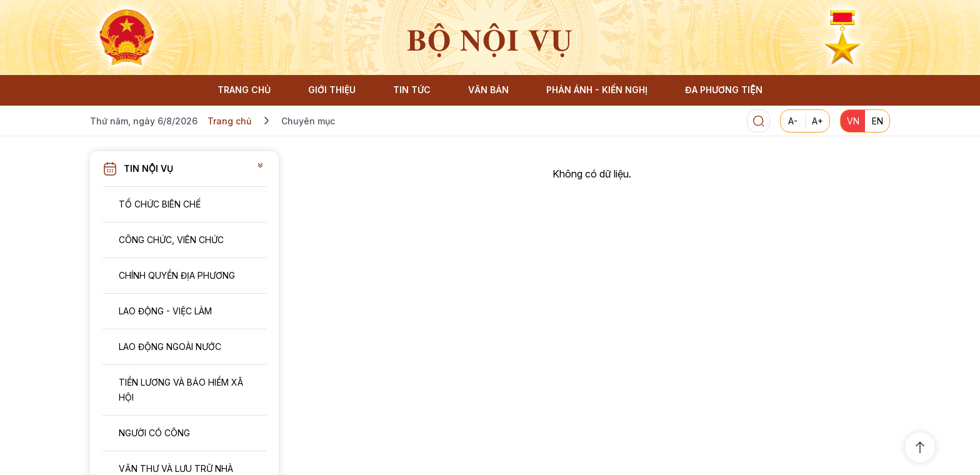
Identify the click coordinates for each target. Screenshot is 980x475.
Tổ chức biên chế (160, 204)
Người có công (154, 433)
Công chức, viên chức (171, 240)
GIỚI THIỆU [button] (332, 90)
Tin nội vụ (148, 168)
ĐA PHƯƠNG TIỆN (723, 90)
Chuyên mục (308, 121)
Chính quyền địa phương (177, 275)
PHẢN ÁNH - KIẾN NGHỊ (597, 90)
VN (853, 121)
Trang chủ (229, 121)
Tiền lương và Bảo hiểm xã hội (181, 390)
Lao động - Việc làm (165, 311)
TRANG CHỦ (244, 90)
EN (877, 121)
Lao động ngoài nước (170, 347)
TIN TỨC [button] (412, 90)
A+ (817, 121)
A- (793, 121)
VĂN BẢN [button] (488, 90)
